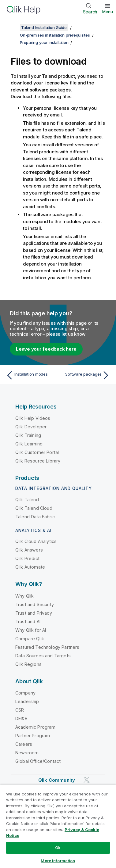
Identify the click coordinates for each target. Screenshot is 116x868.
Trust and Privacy (34, 613)
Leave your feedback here (46, 349)
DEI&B (21, 718)
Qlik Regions (28, 664)
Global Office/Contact (38, 761)
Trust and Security (35, 604)
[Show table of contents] (12, 27)
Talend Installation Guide (44, 27)
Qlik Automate (30, 567)
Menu (108, 12)
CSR (20, 710)
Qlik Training (28, 435)
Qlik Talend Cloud (34, 508)
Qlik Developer (31, 427)
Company (25, 693)
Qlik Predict (27, 558)
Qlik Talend (27, 500)
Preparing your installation (44, 42)
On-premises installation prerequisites (55, 35)
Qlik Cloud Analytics (36, 541)
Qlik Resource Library (38, 461)
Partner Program (33, 736)
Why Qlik (24, 596)
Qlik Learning (29, 444)
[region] (58, 826)
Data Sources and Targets (43, 656)
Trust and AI (28, 622)
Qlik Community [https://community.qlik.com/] (57, 780)
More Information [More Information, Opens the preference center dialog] (58, 861)
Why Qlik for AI (31, 630)
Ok (58, 848)
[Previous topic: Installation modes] (31, 375)
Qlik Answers (29, 550)
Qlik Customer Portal (37, 452)
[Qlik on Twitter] (87, 780)
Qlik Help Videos (33, 418)
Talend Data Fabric (35, 517)
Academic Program (36, 727)
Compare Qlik (30, 639)
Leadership (27, 701)
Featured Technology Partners (47, 647)
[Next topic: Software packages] (85, 375)
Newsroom (27, 753)
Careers (24, 744)
